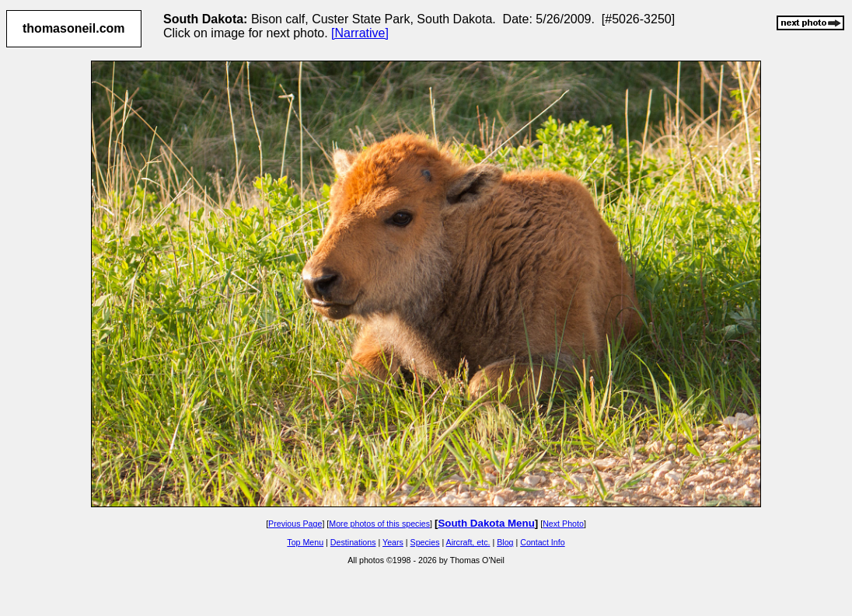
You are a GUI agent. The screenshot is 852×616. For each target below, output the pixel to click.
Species (425, 542)
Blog (505, 542)
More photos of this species (379, 524)
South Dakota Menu (486, 523)
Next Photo (563, 524)
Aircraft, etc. (468, 542)
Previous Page (295, 524)
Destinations (353, 542)
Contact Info (542, 542)
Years (393, 542)
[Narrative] (360, 33)
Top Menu (305, 542)
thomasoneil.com (74, 28)
